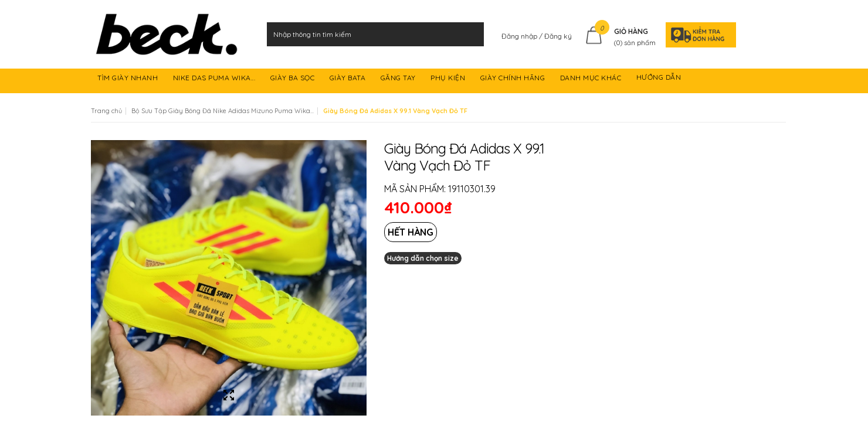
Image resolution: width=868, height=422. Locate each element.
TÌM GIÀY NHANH (129, 79)
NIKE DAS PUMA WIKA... (215, 79)
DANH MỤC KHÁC (592, 79)
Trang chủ (106, 111)
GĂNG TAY (399, 79)
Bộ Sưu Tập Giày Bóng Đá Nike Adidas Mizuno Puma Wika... (223, 111)
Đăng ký (558, 36)
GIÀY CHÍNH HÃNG (514, 79)
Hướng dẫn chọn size (423, 258)
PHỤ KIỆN (449, 79)
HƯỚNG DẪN (660, 79)
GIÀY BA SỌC (294, 79)
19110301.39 (472, 189)
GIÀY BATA (349, 79)
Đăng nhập (520, 36)
